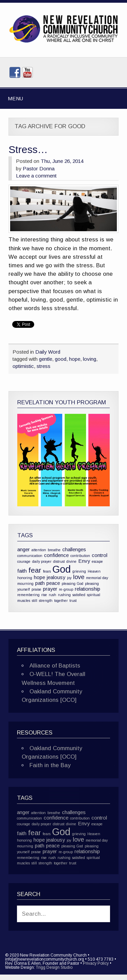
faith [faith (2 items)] (22, 571)
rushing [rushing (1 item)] (64, 595)
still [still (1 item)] (35, 601)
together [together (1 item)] (61, 601)
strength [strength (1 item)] (46, 601)
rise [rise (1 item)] (44, 595)
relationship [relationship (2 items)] (88, 589)
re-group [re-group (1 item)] (66, 589)
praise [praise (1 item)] (36, 589)
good (61, 359)
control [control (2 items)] (100, 555)
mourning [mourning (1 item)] (25, 584)
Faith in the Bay (50, 765)
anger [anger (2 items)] (24, 549)
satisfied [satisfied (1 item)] (79, 595)
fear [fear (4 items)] (35, 570)
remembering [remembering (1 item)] (28, 595)
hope (75, 359)
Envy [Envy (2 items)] (84, 561)
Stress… (28, 149)
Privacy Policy (96, 963)
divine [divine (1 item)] (71, 561)
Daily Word (48, 352)
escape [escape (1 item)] (97, 561)
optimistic (23, 366)
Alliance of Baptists (55, 666)
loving (90, 359)
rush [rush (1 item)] (52, 595)
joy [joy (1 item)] (69, 578)
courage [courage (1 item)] (24, 561)
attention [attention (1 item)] (39, 550)
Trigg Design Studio (54, 967)
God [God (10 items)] (62, 569)
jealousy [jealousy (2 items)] (56, 577)
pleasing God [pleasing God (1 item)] (72, 584)
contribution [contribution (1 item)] (80, 556)
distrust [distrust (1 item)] (59, 561)
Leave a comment (36, 176)
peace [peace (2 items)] (53, 583)
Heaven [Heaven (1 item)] (94, 571)
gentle (46, 359)
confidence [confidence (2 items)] (56, 555)
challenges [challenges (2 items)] (74, 549)
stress (44, 366)
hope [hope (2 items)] (39, 577)
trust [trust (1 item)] (73, 601)
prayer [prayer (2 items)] (50, 589)
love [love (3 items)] (79, 577)
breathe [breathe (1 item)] (54, 550)
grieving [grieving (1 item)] (79, 571)
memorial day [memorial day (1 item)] (97, 578)
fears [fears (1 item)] (47, 571)
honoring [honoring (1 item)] (25, 578)
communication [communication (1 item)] (30, 556)
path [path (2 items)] (40, 583)
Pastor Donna (39, 168)
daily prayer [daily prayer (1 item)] (42, 561)
